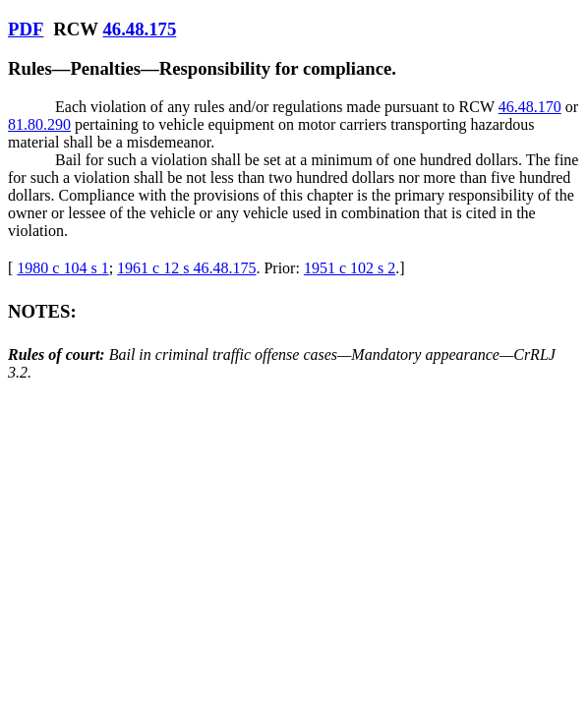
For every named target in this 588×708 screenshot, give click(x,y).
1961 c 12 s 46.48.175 (186, 268)
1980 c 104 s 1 (62, 268)
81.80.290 (39, 124)
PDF (26, 29)
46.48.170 (530, 107)
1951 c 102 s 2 (350, 268)
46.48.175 (139, 29)
